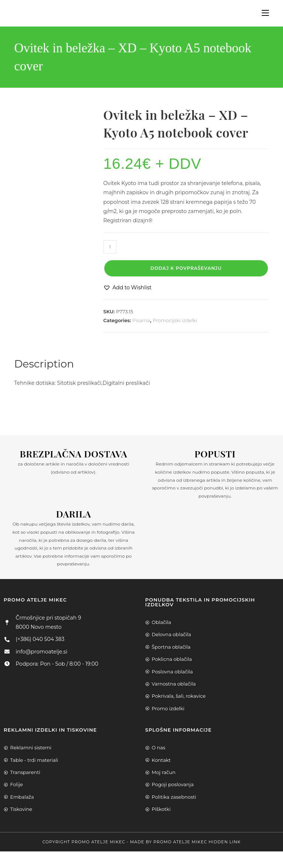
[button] (127, 288)
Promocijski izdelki (175, 320)
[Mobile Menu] (263, 13)
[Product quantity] (110, 247)
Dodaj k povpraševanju (186, 268)
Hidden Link (225, 842)
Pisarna (141, 320)
